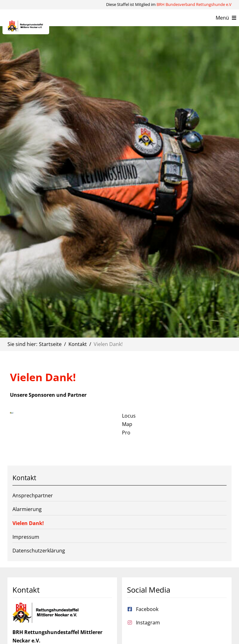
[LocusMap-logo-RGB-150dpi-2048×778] (12, 414)
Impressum (26, 537)
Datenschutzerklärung (39, 551)
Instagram (148, 623)
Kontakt (24, 478)
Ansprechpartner (33, 495)
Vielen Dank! (28, 523)
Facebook (147, 609)
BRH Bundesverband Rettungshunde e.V (194, 4)
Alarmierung (27, 509)
